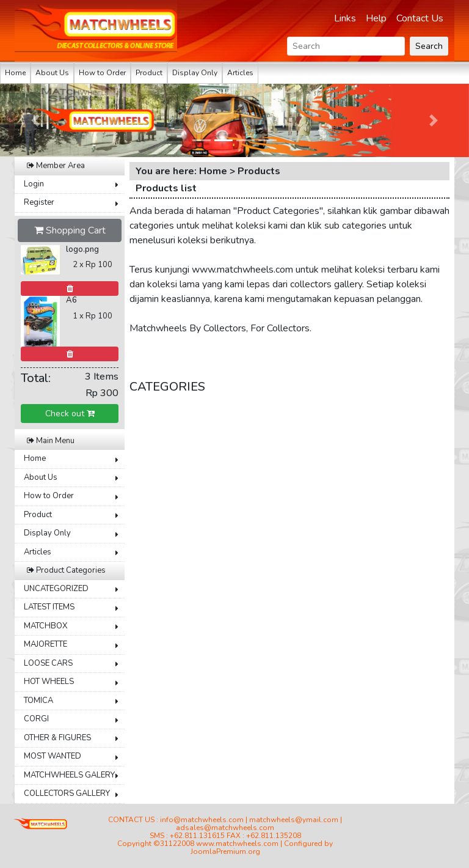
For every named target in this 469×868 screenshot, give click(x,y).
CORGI (36, 719)
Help (376, 18)
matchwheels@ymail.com (294, 820)
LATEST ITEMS (49, 607)
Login (34, 184)
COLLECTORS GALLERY (67, 793)
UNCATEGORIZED (56, 589)
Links (345, 18)
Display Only (195, 73)
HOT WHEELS (49, 682)
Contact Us (420, 18)
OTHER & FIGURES (57, 738)
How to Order (102, 73)
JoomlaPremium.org (225, 851)
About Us (52, 73)
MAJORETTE (45, 644)
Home (15, 73)
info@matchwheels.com (202, 820)
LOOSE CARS (48, 663)
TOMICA (38, 701)
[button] (35, 120)
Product (149, 73)
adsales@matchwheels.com (225, 828)
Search (429, 46)
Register (39, 202)
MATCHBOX (45, 626)
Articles (240, 73)
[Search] (346, 46)
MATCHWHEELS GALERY (69, 775)
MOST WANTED (53, 756)
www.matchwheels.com (237, 844)
